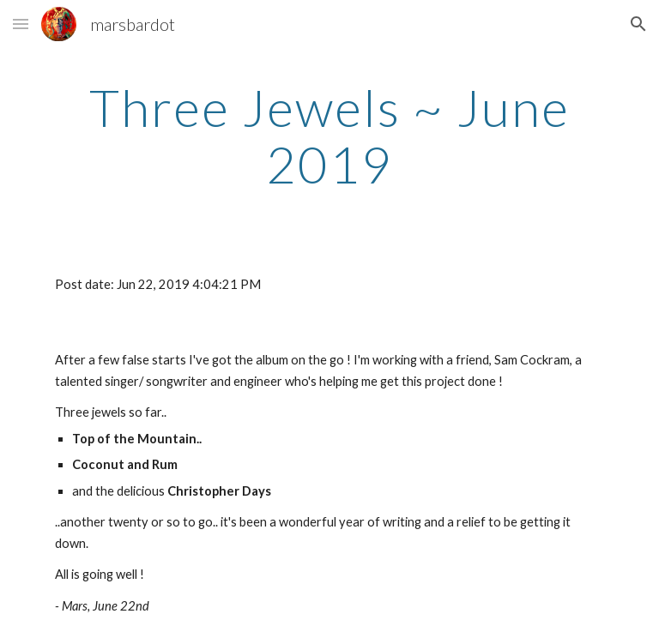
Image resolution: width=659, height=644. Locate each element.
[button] (21, 24)
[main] (329, 135)
